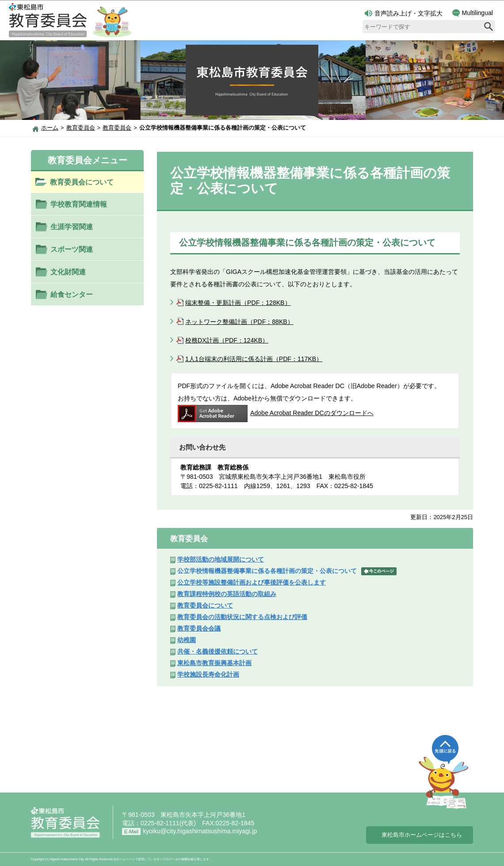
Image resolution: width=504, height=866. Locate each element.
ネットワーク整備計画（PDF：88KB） (239, 322)
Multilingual (473, 13)
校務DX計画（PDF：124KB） (227, 340)
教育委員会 (81, 128)
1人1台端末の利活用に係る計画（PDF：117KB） (254, 359)
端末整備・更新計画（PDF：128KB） (238, 303)
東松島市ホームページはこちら (422, 835)
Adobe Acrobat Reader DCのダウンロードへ (276, 413)
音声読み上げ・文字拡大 (404, 13)
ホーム (50, 128)
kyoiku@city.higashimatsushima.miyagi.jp (200, 831)
